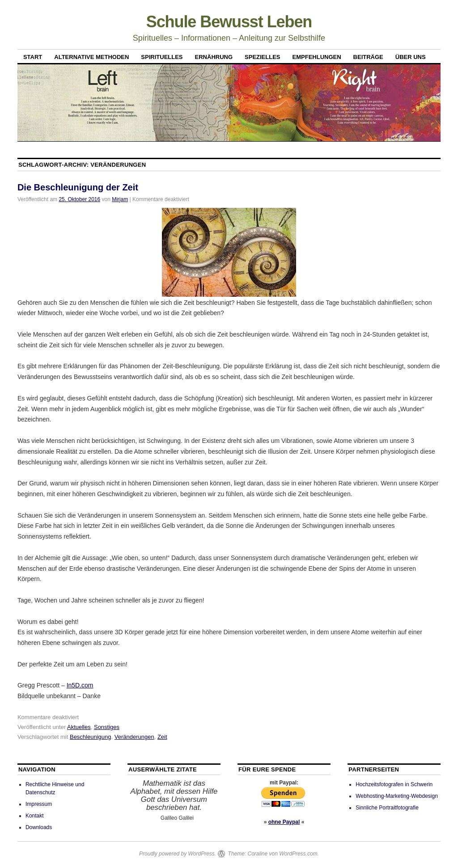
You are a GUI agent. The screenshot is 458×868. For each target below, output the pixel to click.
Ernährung (214, 57)
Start (33, 57)
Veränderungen (134, 737)
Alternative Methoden (91, 57)
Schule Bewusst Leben (229, 22)
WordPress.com (298, 854)
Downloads (39, 827)
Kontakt (35, 816)
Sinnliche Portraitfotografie (387, 808)
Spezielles (262, 57)
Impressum (39, 804)
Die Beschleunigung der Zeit (78, 187)
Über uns (411, 57)
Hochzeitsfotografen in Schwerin (394, 784)
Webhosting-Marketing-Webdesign (397, 796)
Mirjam (120, 199)
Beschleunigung (91, 737)
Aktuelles (79, 727)
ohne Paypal (284, 822)
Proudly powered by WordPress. (178, 854)
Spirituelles (162, 57)
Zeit (162, 737)
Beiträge (368, 57)
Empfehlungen (317, 57)
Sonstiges (107, 727)
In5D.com (80, 685)
